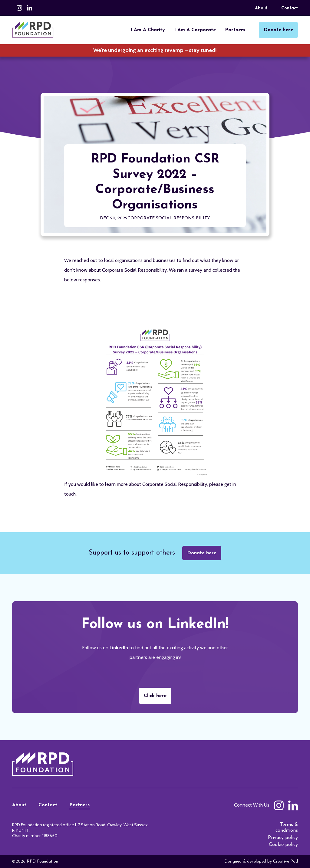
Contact (290, 8)
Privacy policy (283, 838)
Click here (155, 696)
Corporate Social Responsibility (169, 218)
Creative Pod (285, 861)
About (261, 8)
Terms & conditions (287, 828)
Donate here (202, 553)
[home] (33, 30)
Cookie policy (283, 845)
